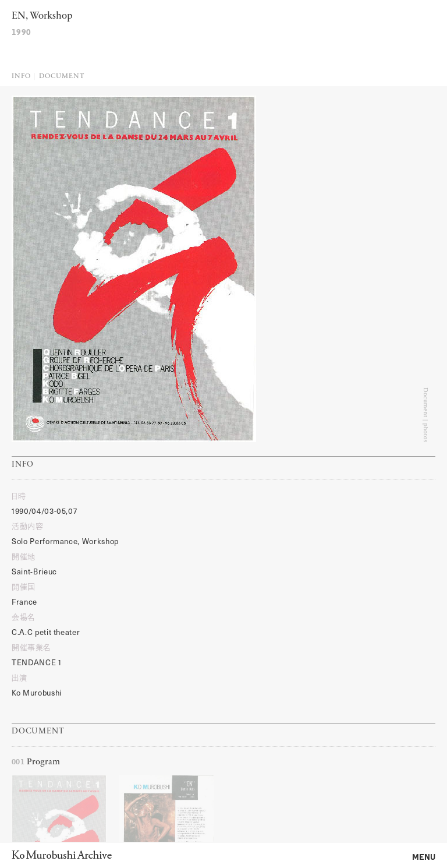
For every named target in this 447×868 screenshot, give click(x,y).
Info (21, 76)
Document (61, 76)
